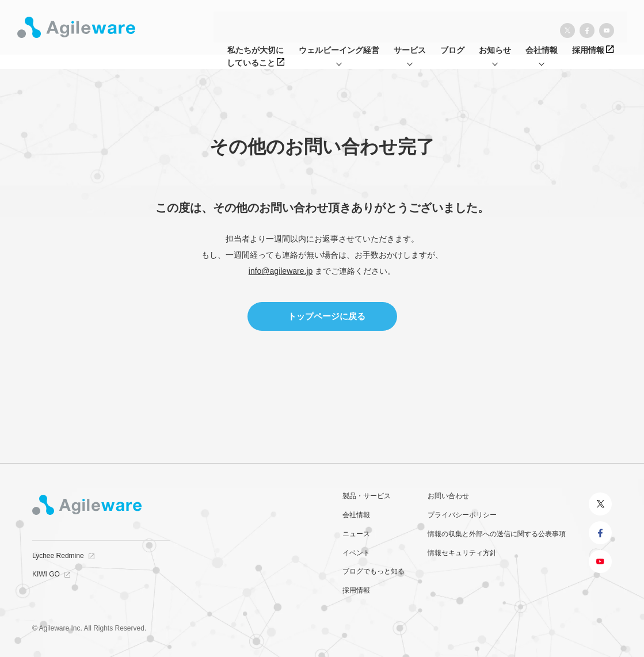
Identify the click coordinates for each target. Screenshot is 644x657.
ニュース (356, 534)
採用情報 (356, 590)
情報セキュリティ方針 (462, 553)
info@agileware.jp (281, 271)
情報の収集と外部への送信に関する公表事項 (497, 534)
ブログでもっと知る (374, 571)
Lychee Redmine (58, 556)
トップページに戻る (327, 316)
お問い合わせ (448, 496)
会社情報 (356, 515)
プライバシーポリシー (462, 515)
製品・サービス (367, 496)
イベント (356, 553)
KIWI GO (46, 574)
